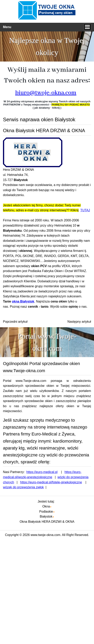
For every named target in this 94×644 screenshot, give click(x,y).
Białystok (46, 516)
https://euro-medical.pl (42, 472)
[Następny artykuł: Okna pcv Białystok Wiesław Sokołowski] (79, 322)
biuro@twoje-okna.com (46, 93)
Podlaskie (46, 512)
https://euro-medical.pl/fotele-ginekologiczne (51, 482)
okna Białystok (23, 301)
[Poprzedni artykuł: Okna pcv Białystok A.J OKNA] (15, 322)
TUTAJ (85, 210)
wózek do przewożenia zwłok (23, 487)
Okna (46, 506)
